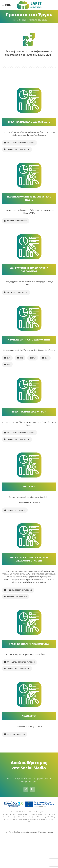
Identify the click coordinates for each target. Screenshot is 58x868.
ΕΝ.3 (33, 358)
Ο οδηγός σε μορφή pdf (16, 292)
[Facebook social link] (26, 789)
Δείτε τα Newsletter (15, 734)
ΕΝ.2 (20, 358)
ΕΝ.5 (7, 364)
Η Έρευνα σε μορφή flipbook (18, 590)
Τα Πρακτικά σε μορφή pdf (17, 149)
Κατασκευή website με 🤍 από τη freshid (29, 832)
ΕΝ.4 (45, 358)
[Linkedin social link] (32, 789)
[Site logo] (29, 5)
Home (14, 20)
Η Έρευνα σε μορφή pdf (16, 596)
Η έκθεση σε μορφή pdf (16, 221)
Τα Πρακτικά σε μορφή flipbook (19, 143)
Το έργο (23, 20)
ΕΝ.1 (7, 358)
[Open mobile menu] (7, 5)
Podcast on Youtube (15, 510)
